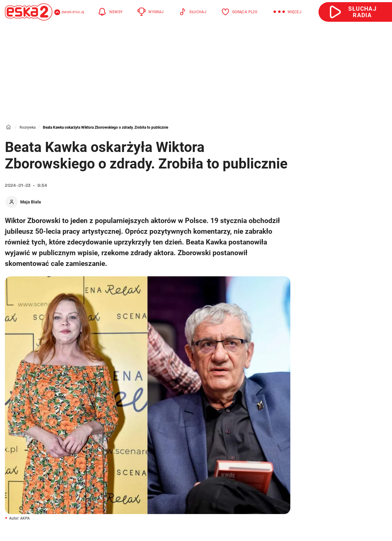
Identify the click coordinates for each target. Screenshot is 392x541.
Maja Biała (31, 202)
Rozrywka (28, 127)
